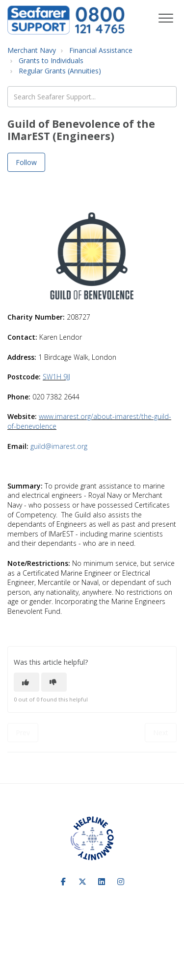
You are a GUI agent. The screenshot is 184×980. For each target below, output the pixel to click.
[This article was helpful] (26, 682)
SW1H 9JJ (56, 377)
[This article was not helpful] (54, 682)
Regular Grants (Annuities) (60, 71)
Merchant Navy (32, 50)
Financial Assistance (101, 50)
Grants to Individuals (51, 60)
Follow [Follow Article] (26, 162)
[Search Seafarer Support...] (92, 97)
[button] (166, 18)
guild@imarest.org (59, 446)
